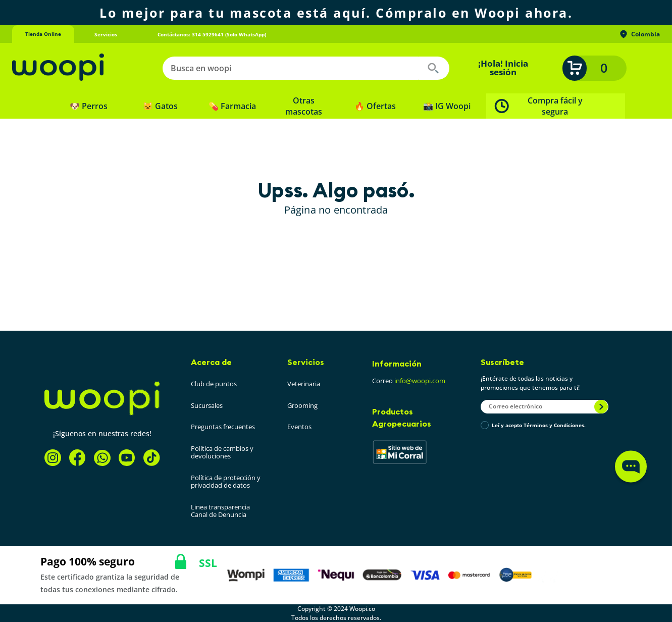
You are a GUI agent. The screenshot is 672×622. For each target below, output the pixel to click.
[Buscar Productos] (433, 68)
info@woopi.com (420, 381)
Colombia (639, 34)
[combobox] (306, 68)
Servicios (306, 362)
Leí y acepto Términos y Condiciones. (539, 426)
